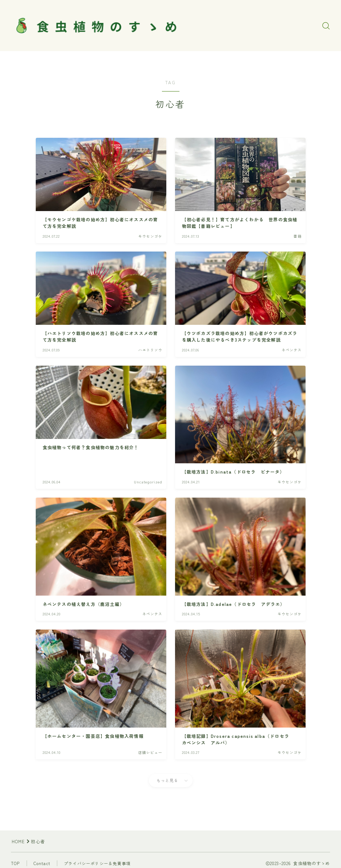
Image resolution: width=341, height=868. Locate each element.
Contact (42, 863)
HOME (18, 841)
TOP (15, 863)
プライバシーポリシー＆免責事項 (97, 863)
